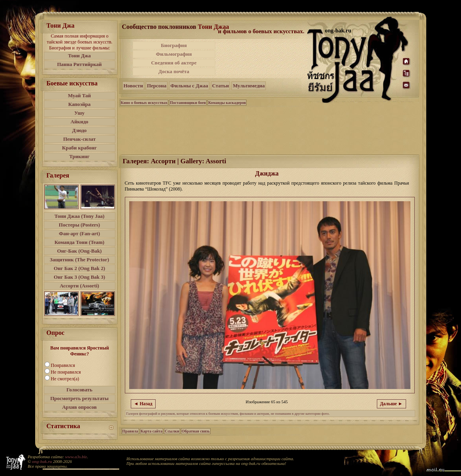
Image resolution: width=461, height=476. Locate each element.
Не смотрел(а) (65, 379)
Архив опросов (79, 407)
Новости (133, 86)
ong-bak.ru (42, 461)
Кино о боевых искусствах (144, 103)
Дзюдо (80, 130)
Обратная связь (196, 431)
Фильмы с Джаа (189, 86)
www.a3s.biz (76, 457)
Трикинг (79, 156)
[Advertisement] (262, 59)
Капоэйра (80, 104)
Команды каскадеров (227, 103)
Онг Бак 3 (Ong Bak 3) (79, 277)
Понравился (63, 365)
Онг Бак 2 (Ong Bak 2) (79, 268)
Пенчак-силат (79, 139)
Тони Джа (79, 56)
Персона (157, 86)
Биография (174, 45)
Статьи (221, 86)
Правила (130, 431)
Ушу (79, 113)
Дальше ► (391, 404)
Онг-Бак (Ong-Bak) (80, 251)
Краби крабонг (79, 148)
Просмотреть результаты (79, 398)
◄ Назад (143, 404)
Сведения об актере (174, 63)
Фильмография (174, 54)
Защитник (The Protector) (79, 260)
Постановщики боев (188, 103)
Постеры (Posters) (79, 225)
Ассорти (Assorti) (79, 286)
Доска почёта (174, 71)
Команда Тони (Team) (79, 242)
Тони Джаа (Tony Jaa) (80, 216)
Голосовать (79, 390)
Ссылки (172, 431)
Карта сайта (151, 431)
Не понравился (66, 372)
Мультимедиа (249, 86)
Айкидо (80, 122)
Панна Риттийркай (79, 64)
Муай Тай (79, 95)
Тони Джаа (214, 27)
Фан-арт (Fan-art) (79, 233)
